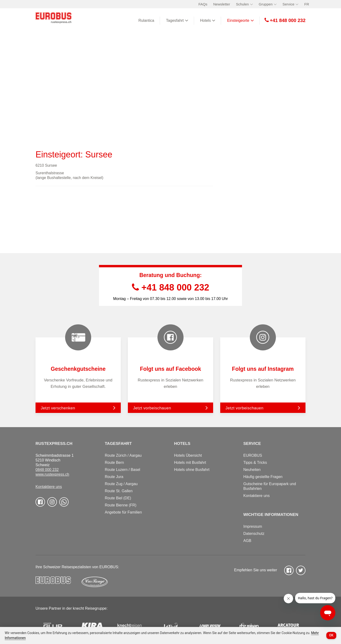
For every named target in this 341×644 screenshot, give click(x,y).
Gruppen (268, 4)
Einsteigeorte (240, 20)
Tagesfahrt (177, 20)
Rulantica (146, 20)
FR (307, 4)
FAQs (203, 4)
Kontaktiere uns (49, 487)
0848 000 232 (47, 470)
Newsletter (222, 4)
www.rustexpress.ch (52, 474)
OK (331, 635)
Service (290, 4)
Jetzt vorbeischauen (152, 408)
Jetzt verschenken (58, 408)
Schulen (244, 4)
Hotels (208, 20)
